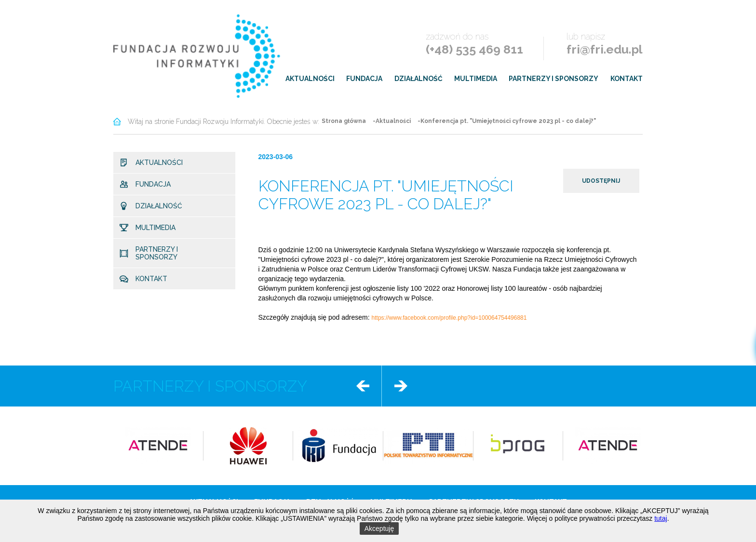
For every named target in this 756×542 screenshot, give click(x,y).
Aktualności (310, 79)
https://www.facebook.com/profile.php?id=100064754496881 (449, 318)
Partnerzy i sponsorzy (553, 79)
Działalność (418, 79)
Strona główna (344, 121)
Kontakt (627, 79)
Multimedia (476, 79)
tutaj (661, 518)
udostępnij (601, 181)
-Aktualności (392, 121)
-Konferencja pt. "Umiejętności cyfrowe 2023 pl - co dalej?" (507, 121)
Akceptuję (379, 528)
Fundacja (364, 79)
